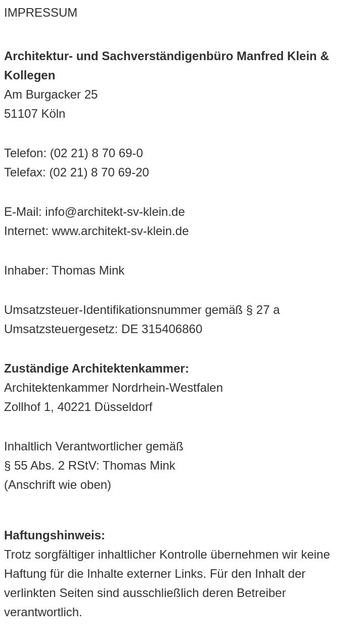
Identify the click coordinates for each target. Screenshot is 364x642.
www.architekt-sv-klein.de (121, 231)
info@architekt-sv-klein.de (115, 212)
